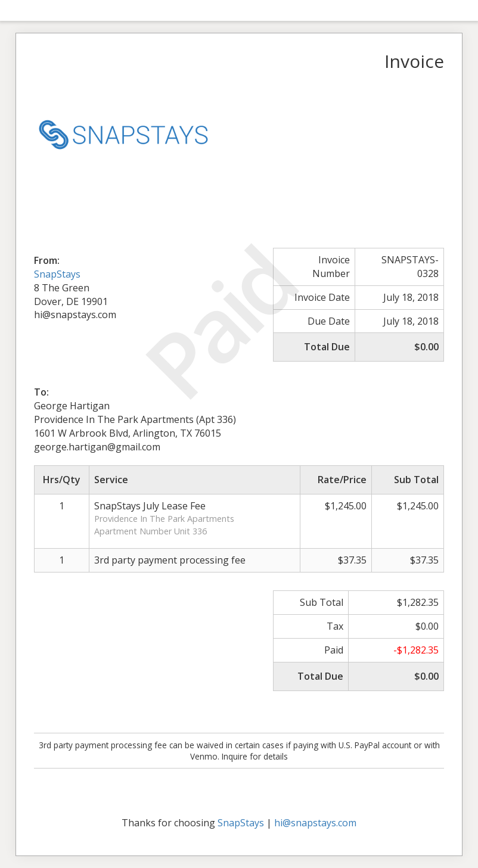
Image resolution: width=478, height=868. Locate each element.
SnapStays (57, 274)
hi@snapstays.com (315, 823)
